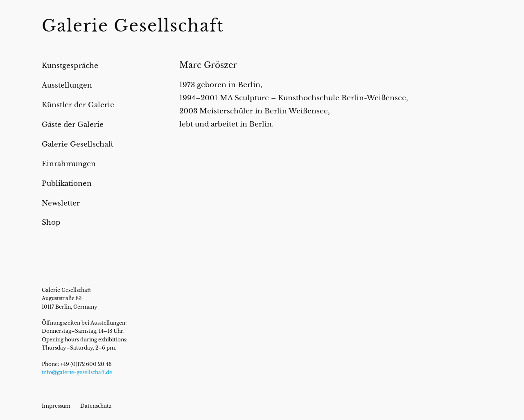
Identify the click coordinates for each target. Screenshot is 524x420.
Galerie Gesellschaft (133, 26)
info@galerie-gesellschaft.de (77, 372)
